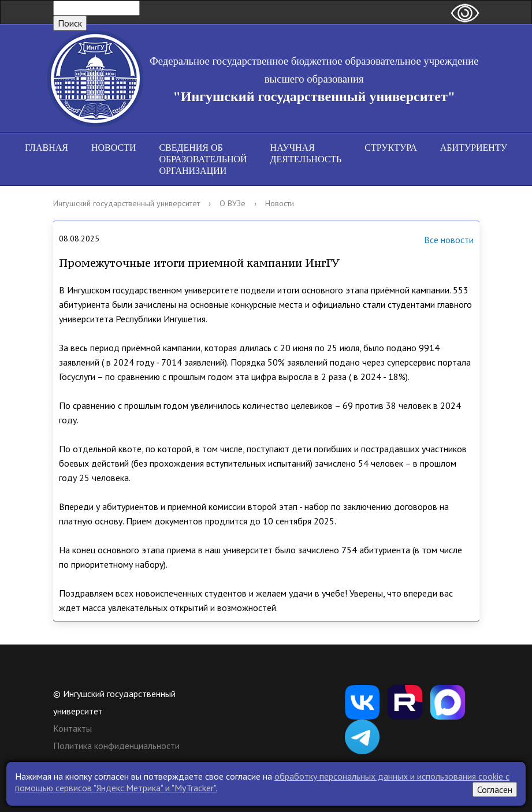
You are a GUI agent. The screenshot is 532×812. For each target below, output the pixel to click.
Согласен (495, 789)
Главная (46, 148)
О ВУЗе (232, 203)
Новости (114, 148)
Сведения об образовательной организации (203, 159)
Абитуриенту (474, 148)
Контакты (72, 728)
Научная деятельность (306, 153)
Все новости (434, 241)
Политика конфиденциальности (116, 746)
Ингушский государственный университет (127, 203)
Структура (390, 148)
